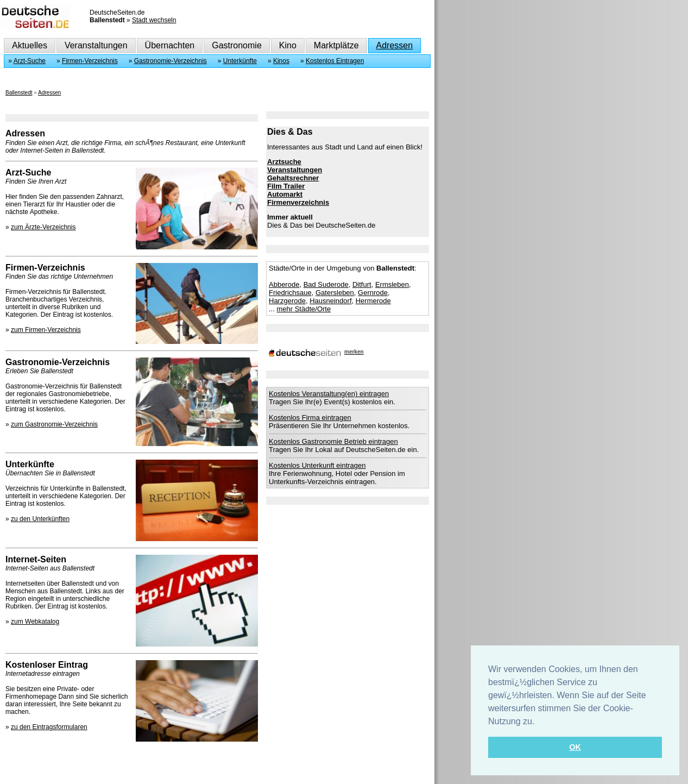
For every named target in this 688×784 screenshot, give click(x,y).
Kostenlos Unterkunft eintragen (317, 465)
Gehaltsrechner (293, 178)
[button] (539, 722)
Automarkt (285, 194)
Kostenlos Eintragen (335, 61)
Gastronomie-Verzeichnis (171, 61)
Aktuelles (30, 45)
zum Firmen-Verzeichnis (46, 330)
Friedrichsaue (290, 293)
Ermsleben (392, 284)
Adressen (395, 45)
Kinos (281, 61)
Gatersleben (335, 293)
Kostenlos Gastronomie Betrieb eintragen (333, 441)
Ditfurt (362, 284)
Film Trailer (286, 186)
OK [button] (575, 747)
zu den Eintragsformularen (49, 727)
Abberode (284, 284)
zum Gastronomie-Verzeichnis (54, 424)
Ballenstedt (19, 93)
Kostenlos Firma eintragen (310, 418)
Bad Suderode (326, 284)
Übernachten (170, 45)
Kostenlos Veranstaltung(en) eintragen (329, 394)
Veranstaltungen (96, 45)
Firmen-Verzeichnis (90, 61)
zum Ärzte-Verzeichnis (43, 227)
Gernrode (373, 293)
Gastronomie (237, 45)
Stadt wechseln (154, 20)
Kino (288, 45)
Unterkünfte (240, 61)
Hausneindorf (330, 301)
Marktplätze (336, 45)
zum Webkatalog (35, 622)
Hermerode (373, 301)
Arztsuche (284, 162)
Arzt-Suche (30, 61)
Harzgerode (287, 301)
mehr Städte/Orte (304, 309)
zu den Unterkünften (40, 519)
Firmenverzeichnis (298, 202)
